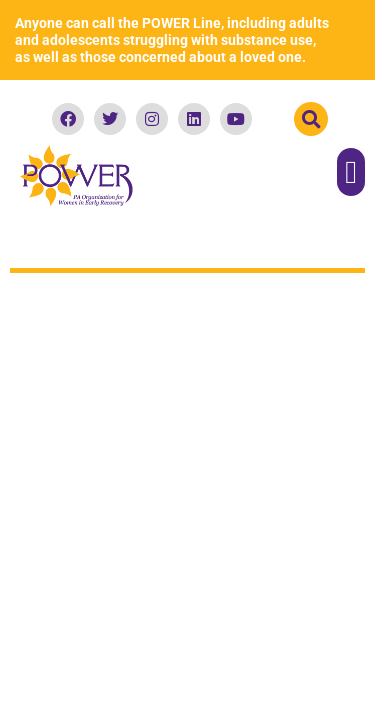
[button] (311, 119)
